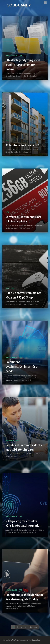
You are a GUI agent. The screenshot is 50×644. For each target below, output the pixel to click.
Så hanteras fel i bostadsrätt (23, 145)
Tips (20, 56)
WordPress (15, 640)
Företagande (11, 56)
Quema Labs (36, 640)
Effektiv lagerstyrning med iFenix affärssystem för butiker (23, 65)
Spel (7, 288)
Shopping (10, 440)
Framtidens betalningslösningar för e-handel (22, 366)
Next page (33, 627)
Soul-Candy (19, 5)
